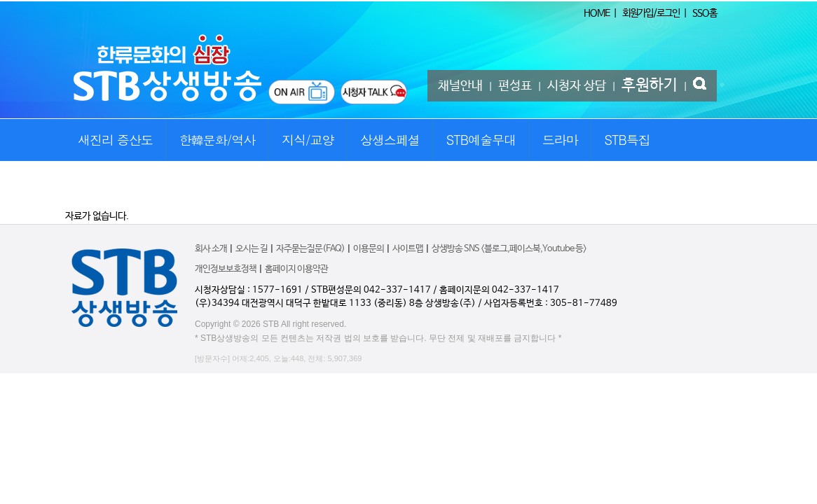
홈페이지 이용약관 (296, 269)
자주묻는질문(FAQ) (310, 249)
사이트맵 (408, 249)
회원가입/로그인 (651, 13)
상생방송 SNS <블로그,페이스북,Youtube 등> (509, 249)
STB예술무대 (481, 140)
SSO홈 (705, 13)
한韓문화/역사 (218, 140)
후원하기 (650, 85)
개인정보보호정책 (226, 269)
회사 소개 (211, 249)
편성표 (515, 86)
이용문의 (369, 249)
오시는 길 (252, 249)
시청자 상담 (577, 86)
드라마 (560, 140)
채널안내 (460, 86)
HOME (597, 13)
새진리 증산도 (115, 140)
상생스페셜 (390, 140)
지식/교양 (308, 140)
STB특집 (627, 140)
